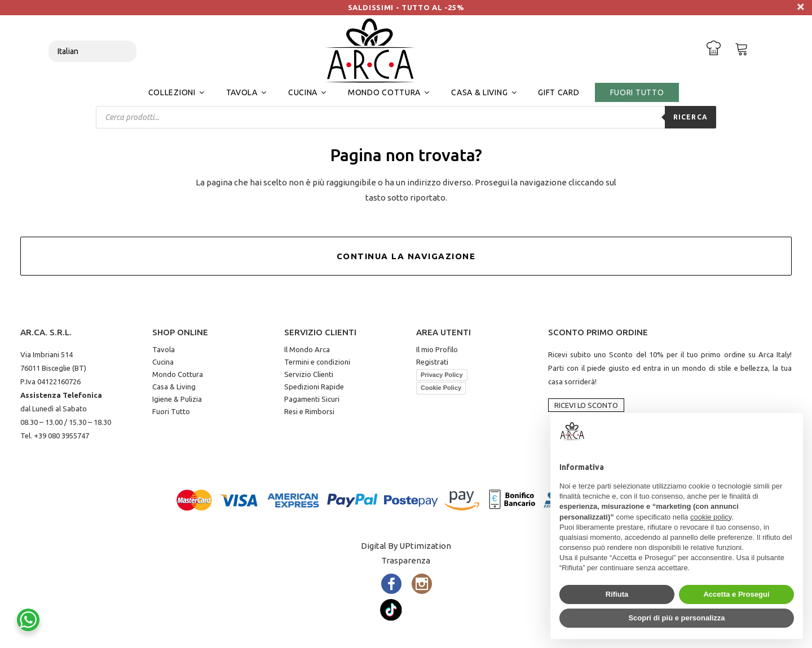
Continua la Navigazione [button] (406, 256)
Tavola (164, 349)
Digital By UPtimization (406, 546)
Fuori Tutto (171, 411)
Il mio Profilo (437, 349)
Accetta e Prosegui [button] (736, 594)
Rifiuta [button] (617, 594)
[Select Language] (92, 51)
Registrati (432, 362)
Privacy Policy (442, 375)
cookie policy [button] (711, 517)
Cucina (163, 362)
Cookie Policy (441, 388)
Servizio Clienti (309, 374)
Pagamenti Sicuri (312, 399)
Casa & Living (174, 387)
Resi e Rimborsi (309, 411)
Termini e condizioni (317, 362)
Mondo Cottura (178, 374)
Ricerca (690, 117)
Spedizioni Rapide (314, 387)
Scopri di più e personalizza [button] (676, 618)
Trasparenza (406, 560)
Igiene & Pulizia (177, 399)
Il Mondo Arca (307, 349)
